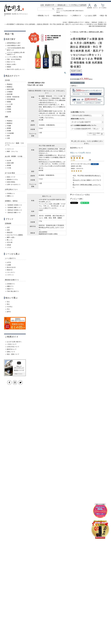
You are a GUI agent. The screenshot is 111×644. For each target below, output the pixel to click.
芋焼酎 (9, 126)
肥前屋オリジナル (12, 180)
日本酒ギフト (11, 284)
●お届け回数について (78, 112)
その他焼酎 (10, 133)
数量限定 (10, 87)
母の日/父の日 (11, 267)
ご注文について (12, 344)
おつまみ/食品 (10, 173)
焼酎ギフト (10, 286)
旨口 (8, 304)
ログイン (95, 8)
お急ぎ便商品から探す (14, 45)
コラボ (9, 247)
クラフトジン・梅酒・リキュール (14, 144)
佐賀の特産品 (11, 182)
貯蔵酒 (9, 109)
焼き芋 (58, 12)
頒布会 (87, 22)
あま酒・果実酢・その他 (14, 156)
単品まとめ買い (12, 64)
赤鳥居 (77, 11)
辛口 (8, 309)
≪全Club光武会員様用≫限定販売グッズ (16, 49)
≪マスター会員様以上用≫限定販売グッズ (16, 53)
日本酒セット (11, 194)
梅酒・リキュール (12, 151)
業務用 (9, 67)
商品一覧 (104, 15)
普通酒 (9, 102)
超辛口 (9, 312)
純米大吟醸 (10, 89)
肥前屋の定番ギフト (12, 280)
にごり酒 (10, 104)
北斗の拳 (10, 242)
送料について (11, 352)
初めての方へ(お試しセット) (16, 69)
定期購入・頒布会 (11, 201)
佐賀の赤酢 (10, 163)
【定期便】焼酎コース (14, 207)
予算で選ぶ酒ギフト (13, 291)
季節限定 (10, 84)
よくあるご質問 (91, 15)
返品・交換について (13, 354)
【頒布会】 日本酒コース (99, 22)
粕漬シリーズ (11, 177)
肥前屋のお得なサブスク (76, 22)
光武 (8, 227)
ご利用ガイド (76, 15)
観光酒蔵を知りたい (61, 15)
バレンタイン (11, 272)
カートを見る (103, 8)
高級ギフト (10, 289)
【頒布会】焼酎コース (14, 213)
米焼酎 (9, 131)
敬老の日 (10, 270)
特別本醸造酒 (11, 99)
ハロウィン (10, 275)
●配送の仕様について (78, 119)
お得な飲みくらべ (11, 189)
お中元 (9, 262)
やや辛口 (10, 307)
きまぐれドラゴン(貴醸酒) (15, 235)
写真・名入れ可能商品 (14, 59)
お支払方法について (13, 347)
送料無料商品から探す (14, 43)
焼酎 (7, 117)
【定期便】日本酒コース (14, 205)
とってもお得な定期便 (66, 11)
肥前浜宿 (10, 232)
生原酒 (9, 112)
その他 (9, 168)
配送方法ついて (12, 349)
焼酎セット (10, 196)
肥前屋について (44, 15)
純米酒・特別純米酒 (13, 97)
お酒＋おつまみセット (14, 184)
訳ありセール (11, 62)
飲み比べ (81, 11)
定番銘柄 (8, 223)
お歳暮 (9, 265)
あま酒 (9, 160)
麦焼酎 (9, 128)
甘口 (8, 302)
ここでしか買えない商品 (14, 57)
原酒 (8, 136)
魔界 (73, 11)
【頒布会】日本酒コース (14, 210)
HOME (65, 22)
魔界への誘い (11, 237)
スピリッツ (10, 149)
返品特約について (77, 148)
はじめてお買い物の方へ (14, 342)
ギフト (58, 11)
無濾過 (9, 107)
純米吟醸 (10, 94)
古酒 (8, 138)
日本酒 (7, 80)
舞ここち (10, 240)
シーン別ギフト (10, 258)
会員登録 (89, 8)
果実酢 (9, 165)
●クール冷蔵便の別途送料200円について (84, 125)
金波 (8, 230)
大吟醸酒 (10, 92)
